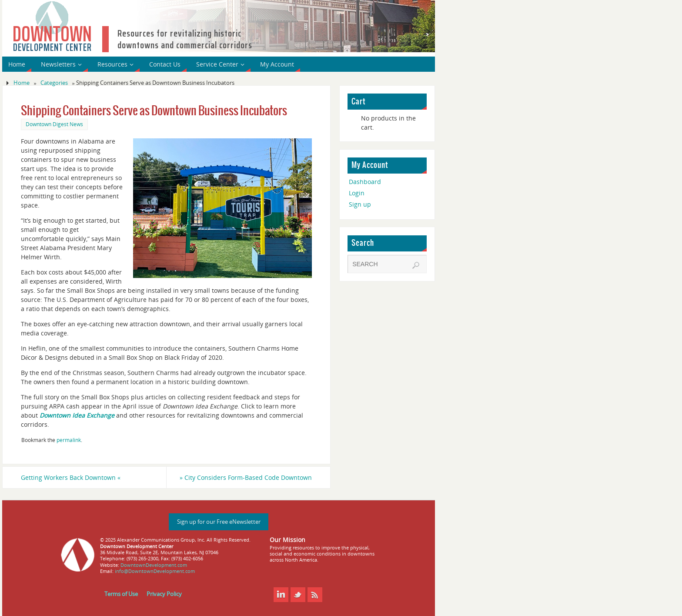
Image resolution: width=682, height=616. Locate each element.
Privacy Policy (164, 594)
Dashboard (365, 182)
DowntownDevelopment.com (154, 565)
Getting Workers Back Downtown (71, 477)
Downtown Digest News (54, 124)
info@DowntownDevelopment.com (155, 571)
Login (357, 193)
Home (22, 83)
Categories (54, 83)
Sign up (360, 204)
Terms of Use (121, 594)
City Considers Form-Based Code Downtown (246, 477)
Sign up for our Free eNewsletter (219, 522)
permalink (69, 440)
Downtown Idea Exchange (77, 415)
